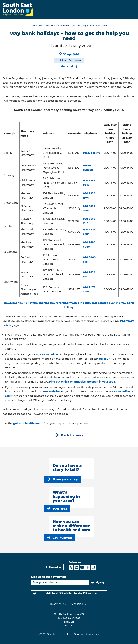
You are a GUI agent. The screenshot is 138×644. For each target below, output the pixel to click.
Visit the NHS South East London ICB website (71, 593)
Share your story (65, 480)
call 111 (103, 359)
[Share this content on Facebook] (77, 66)
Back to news (72, 435)
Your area (60, 509)
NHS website (51, 392)
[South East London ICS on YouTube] (82, 568)
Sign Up (100, 582)
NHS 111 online (49, 354)
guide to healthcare (27, 423)
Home (33, 26)
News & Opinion (47, 26)
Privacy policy (57, 604)
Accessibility (78, 604)
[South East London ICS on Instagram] (93, 568)
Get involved (62, 538)
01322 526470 (92, 153)
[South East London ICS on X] (71, 568)
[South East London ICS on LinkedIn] (77, 568)
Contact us (55, 567)
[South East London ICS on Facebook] (88, 568)
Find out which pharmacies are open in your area (82, 382)
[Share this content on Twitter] (72, 66)
